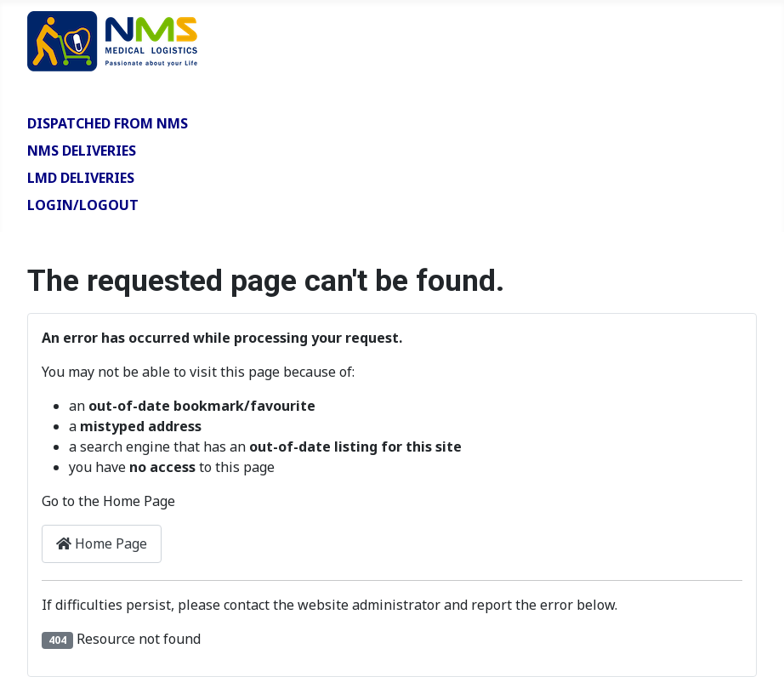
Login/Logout (83, 205)
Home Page (102, 543)
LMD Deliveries (81, 178)
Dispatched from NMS (108, 123)
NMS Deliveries (82, 151)
